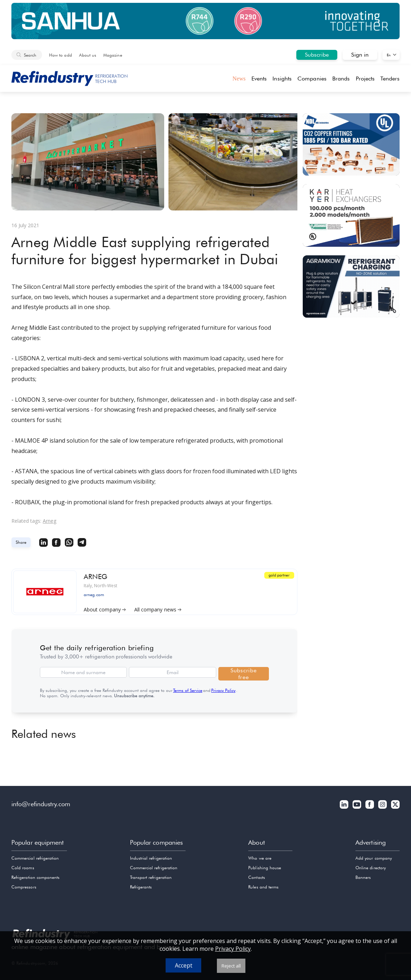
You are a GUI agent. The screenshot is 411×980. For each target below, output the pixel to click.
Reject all (231, 966)
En (389, 55)
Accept (184, 965)
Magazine (113, 55)
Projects (365, 79)
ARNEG (96, 576)
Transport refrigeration (151, 877)
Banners (363, 877)
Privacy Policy (223, 690)
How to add (61, 55)
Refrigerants (141, 887)
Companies (312, 79)
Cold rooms (23, 868)
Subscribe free (243, 674)
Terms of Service (188, 690)
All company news (158, 608)
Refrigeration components (35, 877)
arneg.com (94, 594)
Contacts (256, 877)
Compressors (24, 887)
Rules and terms (263, 887)
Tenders (390, 79)
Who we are (260, 858)
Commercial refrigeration (35, 858)
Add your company (374, 858)
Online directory (371, 868)
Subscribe (317, 55)
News (239, 79)
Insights (282, 79)
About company (105, 608)
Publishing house (265, 868)
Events (259, 79)
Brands (341, 79)
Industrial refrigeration (151, 858)
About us (88, 55)
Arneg (50, 521)
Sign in (360, 55)
